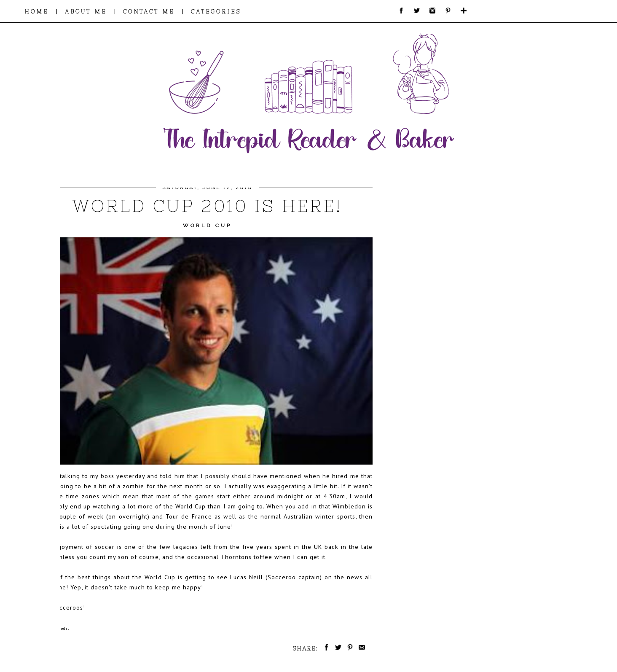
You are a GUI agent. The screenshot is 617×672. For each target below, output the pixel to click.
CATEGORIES (216, 12)
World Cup (207, 226)
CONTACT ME (149, 12)
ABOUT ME (86, 12)
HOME (36, 12)
